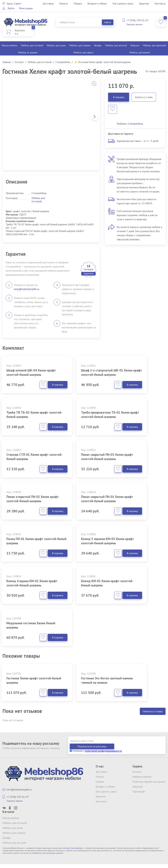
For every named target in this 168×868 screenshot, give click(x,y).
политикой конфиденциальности (103, 751)
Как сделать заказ (123, 3)
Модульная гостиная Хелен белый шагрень (28, 604)
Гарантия (144, 3)
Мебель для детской (116, 45)
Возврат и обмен (97, 3)
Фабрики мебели (142, 777)
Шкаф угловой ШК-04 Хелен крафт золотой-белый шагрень (24, 375)
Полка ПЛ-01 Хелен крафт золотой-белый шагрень (139, 488)
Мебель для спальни (80, 45)
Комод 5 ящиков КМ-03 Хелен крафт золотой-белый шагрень (25, 548)
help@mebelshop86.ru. (27, 289)
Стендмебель (136, 124)
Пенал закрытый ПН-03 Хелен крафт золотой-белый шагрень (137, 433)
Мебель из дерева (28, 53)
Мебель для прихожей (155, 45)
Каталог (137, 772)
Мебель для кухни (56, 45)
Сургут (14, 3)
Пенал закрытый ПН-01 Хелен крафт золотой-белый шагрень (81, 490)
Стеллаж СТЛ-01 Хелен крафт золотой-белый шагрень (81, 433)
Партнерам (139, 792)
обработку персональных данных (48, 854)
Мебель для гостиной (32, 45)
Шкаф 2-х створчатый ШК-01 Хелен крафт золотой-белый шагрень (81, 375)
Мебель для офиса (84, 53)
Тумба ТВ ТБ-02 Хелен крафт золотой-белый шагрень (136, 375)
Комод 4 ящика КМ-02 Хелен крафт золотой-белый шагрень (80, 548)
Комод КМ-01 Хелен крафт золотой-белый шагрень (139, 546)
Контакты (160, 3)
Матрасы (135, 45)
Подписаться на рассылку (147, 747)
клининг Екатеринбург (73, 849)
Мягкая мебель (10, 45)
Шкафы (98, 45)
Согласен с (96, 751)
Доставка (48, 3)
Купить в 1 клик (144, 97)
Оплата (64, 3)
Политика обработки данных (149, 782)
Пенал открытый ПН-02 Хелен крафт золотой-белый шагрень (25, 490)
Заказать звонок (134, 24)
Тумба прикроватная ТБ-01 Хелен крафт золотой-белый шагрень (28, 433)
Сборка (78, 3)
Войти (11, 8)
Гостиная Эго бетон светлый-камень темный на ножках (84, 673)
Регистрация (26, 8)
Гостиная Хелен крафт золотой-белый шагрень (26, 671)
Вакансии (138, 787)
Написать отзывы (153, 718)
